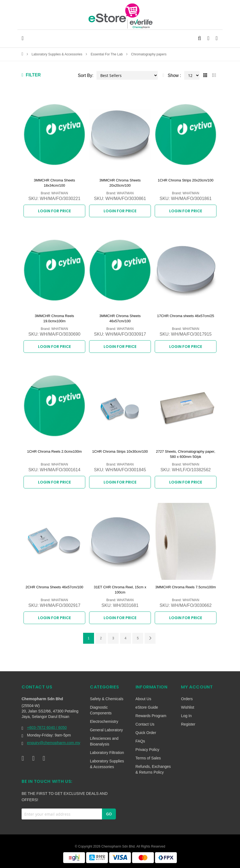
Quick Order (146, 733)
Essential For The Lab (107, 54)
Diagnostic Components (101, 710)
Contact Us (145, 724)
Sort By (85, 75)
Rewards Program (151, 716)
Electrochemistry (104, 721)
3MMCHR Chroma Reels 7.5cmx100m (186, 587)
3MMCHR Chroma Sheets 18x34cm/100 (54, 183)
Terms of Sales (148, 758)
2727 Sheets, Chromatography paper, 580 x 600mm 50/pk (186, 454)
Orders (187, 699)
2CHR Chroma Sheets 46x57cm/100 (54, 587)
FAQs (140, 741)
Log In (186, 716)
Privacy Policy (147, 750)
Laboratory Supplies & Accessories (58, 54)
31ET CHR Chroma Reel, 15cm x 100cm (120, 590)
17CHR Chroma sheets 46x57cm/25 (186, 316)
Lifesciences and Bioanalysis (104, 741)
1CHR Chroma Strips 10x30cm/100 (120, 451)
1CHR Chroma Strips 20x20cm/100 (186, 180)
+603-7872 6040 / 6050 (47, 727)
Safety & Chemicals (107, 699)
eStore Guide (147, 707)
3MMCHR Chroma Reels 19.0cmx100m (54, 319)
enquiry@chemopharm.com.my (54, 743)
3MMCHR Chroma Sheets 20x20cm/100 (120, 183)
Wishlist (188, 707)
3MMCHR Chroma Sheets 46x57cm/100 (120, 319)
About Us (144, 699)
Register (188, 724)
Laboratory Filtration (107, 753)
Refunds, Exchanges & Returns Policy (153, 769)
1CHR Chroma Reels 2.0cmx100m (54, 451)
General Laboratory (106, 730)
